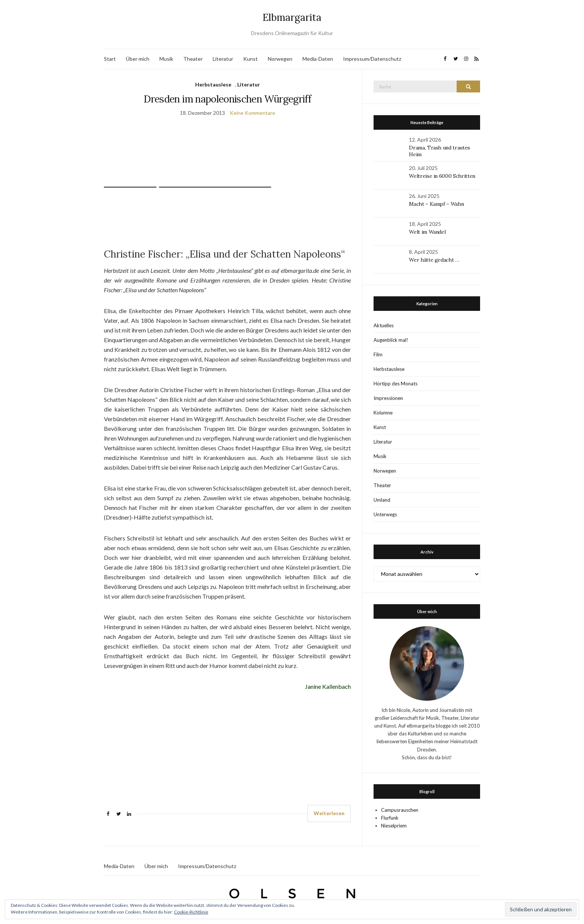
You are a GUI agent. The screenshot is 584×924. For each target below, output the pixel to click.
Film (378, 354)
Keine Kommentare (253, 113)
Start (110, 59)
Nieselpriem (394, 826)
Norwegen (280, 59)
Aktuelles (384, 325)
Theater (193, 59)
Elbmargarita (292, 17)
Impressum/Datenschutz (372, 59)
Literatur (223, 59)
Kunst (250, 59)
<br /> (126, 747)
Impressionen (388, 398)
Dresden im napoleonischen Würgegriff (227, 99)
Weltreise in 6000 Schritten (442, 176)
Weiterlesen (329, 813)
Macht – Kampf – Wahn (436, 204)
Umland (382, 500)
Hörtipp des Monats (396, 384)
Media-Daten (318, 59)
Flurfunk (390, 818)
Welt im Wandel (428, 232)
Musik (166, 59)
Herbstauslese (213, 84)
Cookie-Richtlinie (191, 912)
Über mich (138, 59)
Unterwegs (385, 514)
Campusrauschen (400, 810)
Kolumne (383, 413)
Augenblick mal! (391, 340)
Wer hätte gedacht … (434, 260)
